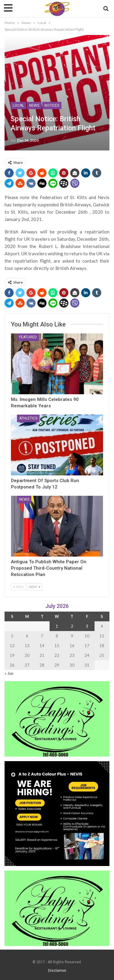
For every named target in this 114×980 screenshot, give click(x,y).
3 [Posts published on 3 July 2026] (87, 626)
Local (18, 105)
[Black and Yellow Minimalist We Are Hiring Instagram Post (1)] (57, 813)
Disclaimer (57, 971)
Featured (28, 337)
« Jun (9, 673)
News (34, 105)
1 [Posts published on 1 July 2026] (57, 626)
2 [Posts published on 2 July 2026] (72, 626)
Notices (52, 105)
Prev (18, 587)
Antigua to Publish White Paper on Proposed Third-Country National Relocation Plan (49, 568)
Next (35, 587)
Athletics (28, 418)
